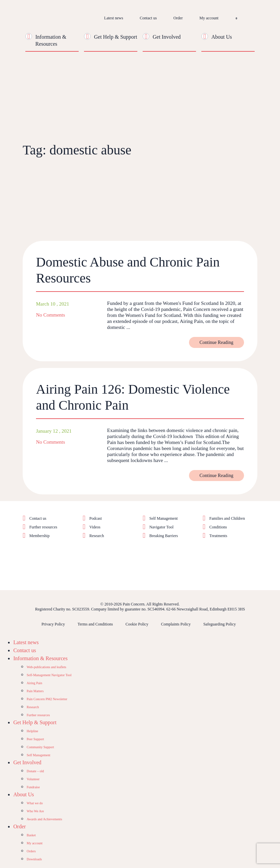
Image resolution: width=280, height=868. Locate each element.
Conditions (218, 527)
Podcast (95, 518)
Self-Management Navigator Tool (49, 675)
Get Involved (167, 37)
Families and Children (227, 518)
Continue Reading (217, 342)
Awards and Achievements (44, 819)
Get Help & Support (115, 37)
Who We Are (35, 811)
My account (209, 18)
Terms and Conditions (95, 624)
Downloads (34, 859)
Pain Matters (35, 691)
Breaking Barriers (164, 536)
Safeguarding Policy (220, 624)
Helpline (32, 731)
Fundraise (33, 787)
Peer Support (35, 739)
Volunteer (33, 779)
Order (178, 18)
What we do (35, 803)
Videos (95, 527)
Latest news (113, 18)
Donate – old (35, 771)
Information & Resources (40, 658)
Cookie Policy (137, 624)
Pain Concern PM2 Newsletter (47, 699)
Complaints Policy (176, 624)
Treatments (218, 536)
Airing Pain (34, 683)
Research (97, 536)
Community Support (40, 747)
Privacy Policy (53, 624)
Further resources (43, 527)
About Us (222, 37)
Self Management (163, 518)
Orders (31, 851)
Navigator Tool (161, 527)
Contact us (148, 18)
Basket (31, 835)
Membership (39, 536)
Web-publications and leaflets (46, 667)
